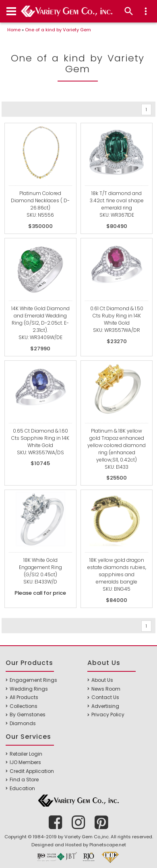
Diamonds (23, 723)
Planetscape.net (108, 845)
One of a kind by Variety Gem (58, 30)
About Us (102, 680)
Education (22, 788)
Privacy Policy (108, 715)
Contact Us (105, 697)
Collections (24, 706)
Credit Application (32, 771)
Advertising (105, 706)
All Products (24, 697)
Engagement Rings (33, 680)
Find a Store (24, 780)
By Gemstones (28, 715)
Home (14, 30)
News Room (106, 689)
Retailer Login (26, 754)
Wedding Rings (29, 689)
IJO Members (25, 762)
